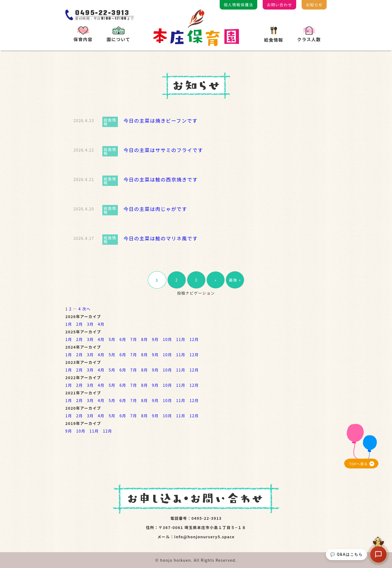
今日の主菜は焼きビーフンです (160, 120)
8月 (144, 339)
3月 (91, 324)
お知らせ (314, 5)
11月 (181, 339)
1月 (69, 324)
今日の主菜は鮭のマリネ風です (160, 238)
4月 (101, 324)
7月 (134, 339)
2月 (80, 324)
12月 (194, 339)
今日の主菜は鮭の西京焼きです (160, 179)
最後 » (235, 280)
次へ (86, 309)
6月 (123, 339)
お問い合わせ (279, 5)
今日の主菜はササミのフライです (163, 150)
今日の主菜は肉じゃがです (155, 209)
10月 (167, 339)
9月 (155, 339)
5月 (112, 339)
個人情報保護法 (239, 5)
